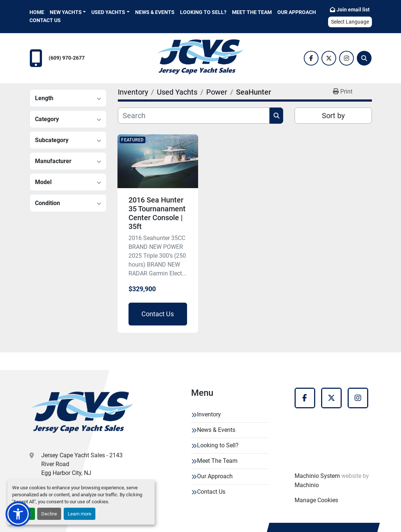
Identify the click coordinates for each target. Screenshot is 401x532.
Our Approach (297, 12)
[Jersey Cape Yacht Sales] (83, 414)
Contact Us (45, 20)
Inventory (209, 414)
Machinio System (317, 476)
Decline (49, 514)
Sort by (333, 116)
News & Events (155, 12)
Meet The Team (252, 12)
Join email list (353, 10)
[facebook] (311, 58)
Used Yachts (108, 12)
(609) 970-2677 (67, 58)
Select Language (350, 22)
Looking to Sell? (203, 12)
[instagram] (347, 58)
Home (37, 12)
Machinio (307, 485)
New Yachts (66, 12)
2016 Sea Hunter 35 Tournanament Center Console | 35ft (157, 213)
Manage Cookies (316, 500)
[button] (68, 12)
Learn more (80, 514)
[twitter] (329, 58)
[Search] (364, 58)
